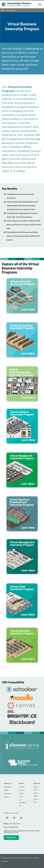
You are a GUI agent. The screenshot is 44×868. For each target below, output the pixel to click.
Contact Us (11, 838)
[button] (40, 5)
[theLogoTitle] (17, 4)
